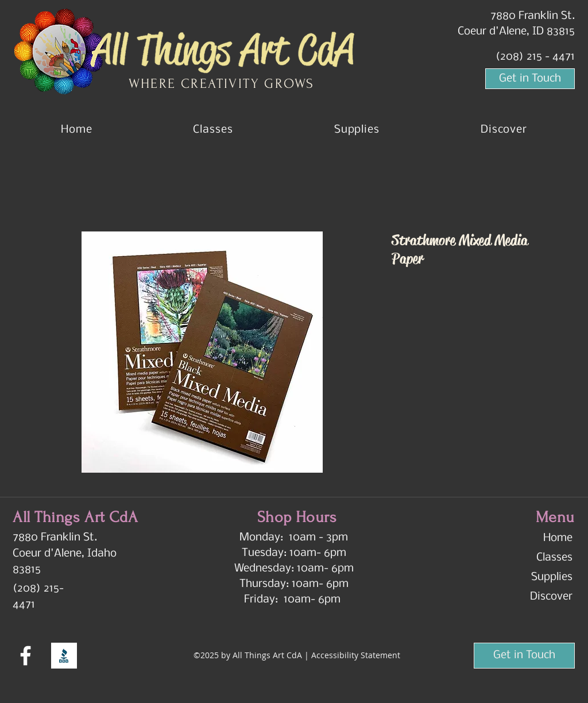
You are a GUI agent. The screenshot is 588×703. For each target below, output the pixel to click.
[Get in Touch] (530, 79)
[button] (504, 130)
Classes (554, 558)
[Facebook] (26, 656)
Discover (551, 597)
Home (558, 538)
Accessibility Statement (356, 655)
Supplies (552, 577)
